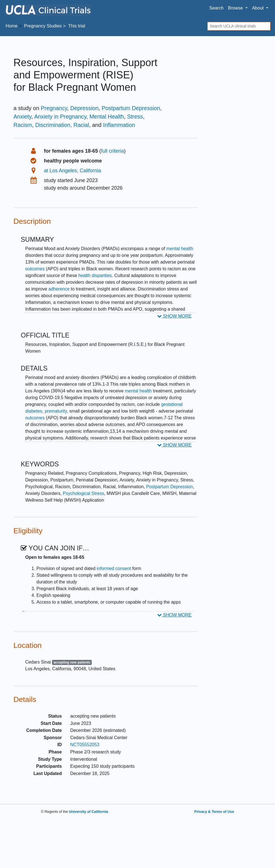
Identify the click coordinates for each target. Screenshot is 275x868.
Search (216, 8)
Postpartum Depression (131, 108)
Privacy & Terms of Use (214, 812)
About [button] (258, 8)
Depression (84, 108)
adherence (59, 289)
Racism (23, 125)
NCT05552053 (85, 745)
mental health (180, 249)
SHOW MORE (174, 316)
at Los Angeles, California (72, 171)
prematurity (56, 411)
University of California (88, 812)
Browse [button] (236, 8)
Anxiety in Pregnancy (60, 117)
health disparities (95, 275)
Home (12, 26)
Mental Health (107, 117)
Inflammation (119, 125)
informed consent (114, 568)
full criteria (112, 151)
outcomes (35, 269)
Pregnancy (54, 108)
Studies (43, 26)
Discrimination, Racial (62, 125)
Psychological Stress (84, 493)
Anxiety (22, 117)
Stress (135, 117)
